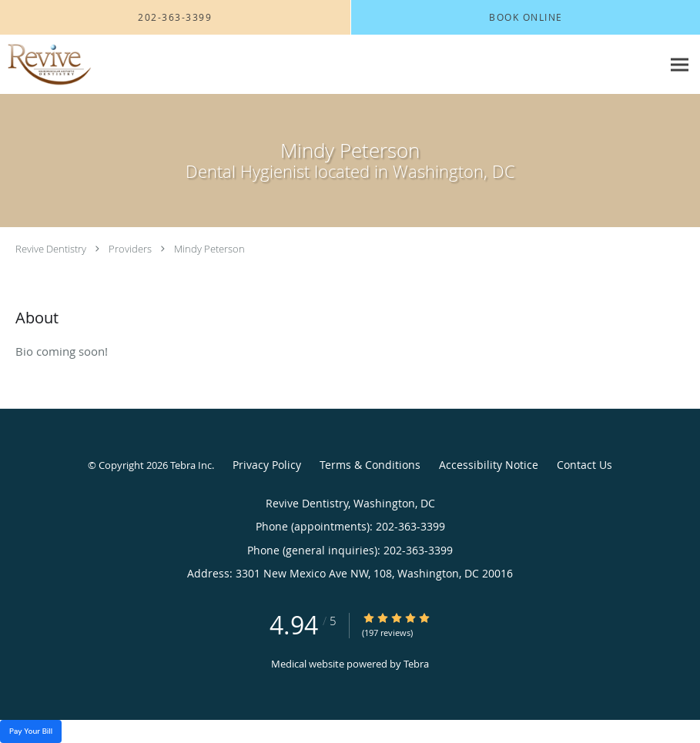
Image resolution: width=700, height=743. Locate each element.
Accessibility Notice (489, 465)
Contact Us (584, 465)
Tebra (416, 664)
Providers (130, 249)
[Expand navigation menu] (680, 65)
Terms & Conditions (370, 465)
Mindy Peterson (209, 249)
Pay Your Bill (31, 731)
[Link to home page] (46, 65)
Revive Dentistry (51, 249)
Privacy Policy (267, 465)
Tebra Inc (191, 465)
